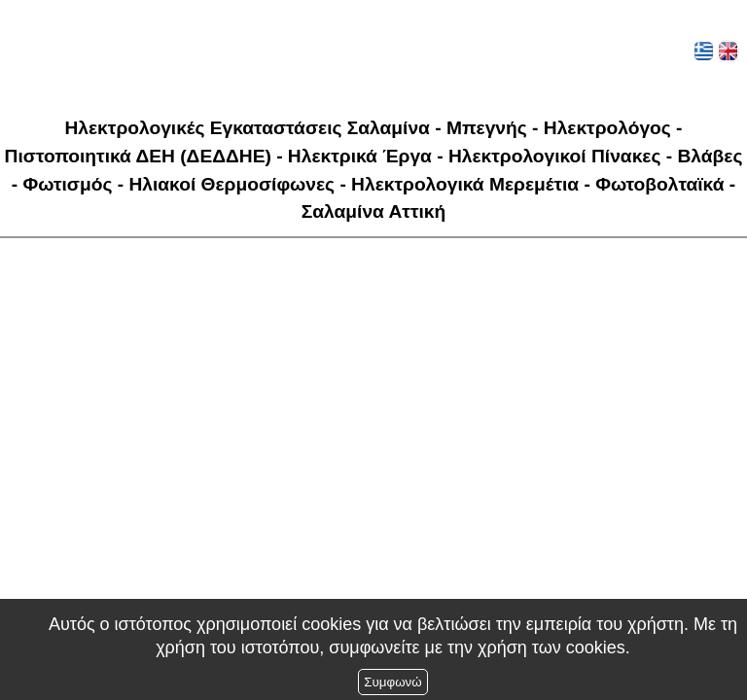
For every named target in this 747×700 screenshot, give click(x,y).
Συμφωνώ (392, 682)
